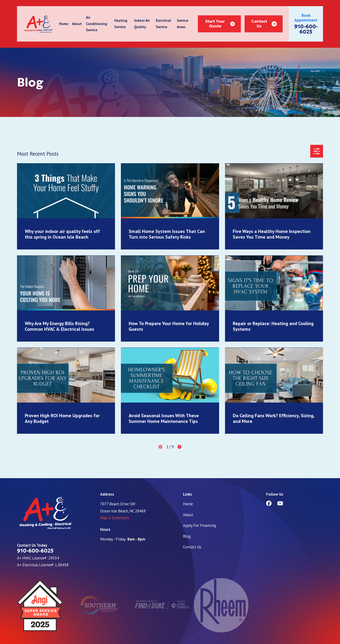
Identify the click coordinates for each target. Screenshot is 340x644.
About (188, 515)
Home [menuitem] (64, 24)
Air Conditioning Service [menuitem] (97, 24)
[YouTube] (280, 503)
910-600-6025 (306, 29)
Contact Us (264, 24)
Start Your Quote (220, 24)
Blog (187, 536)
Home (188, 504)
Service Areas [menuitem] (183, 24)
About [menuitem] (77, 24)
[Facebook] (269, 503)
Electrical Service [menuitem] (163, 24)
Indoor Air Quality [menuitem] (142, 24)
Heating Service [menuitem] (121, 24)
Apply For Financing (199, 525)
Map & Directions (115, 518)
